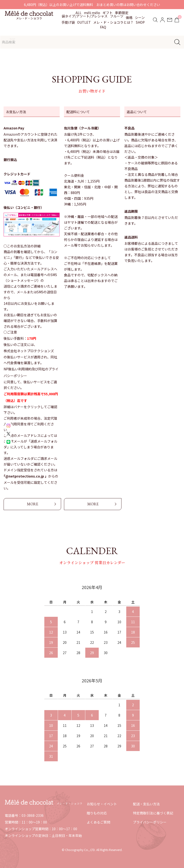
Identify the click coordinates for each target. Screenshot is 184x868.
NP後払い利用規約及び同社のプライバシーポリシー (31, 372)
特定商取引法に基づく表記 (153, 813)
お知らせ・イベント (102, 804)
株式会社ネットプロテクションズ (29, 351)
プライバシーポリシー (150, 822)
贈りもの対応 (97, 813)
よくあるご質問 (98, 822)
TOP (12, 39)
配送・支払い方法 (146, 804)
